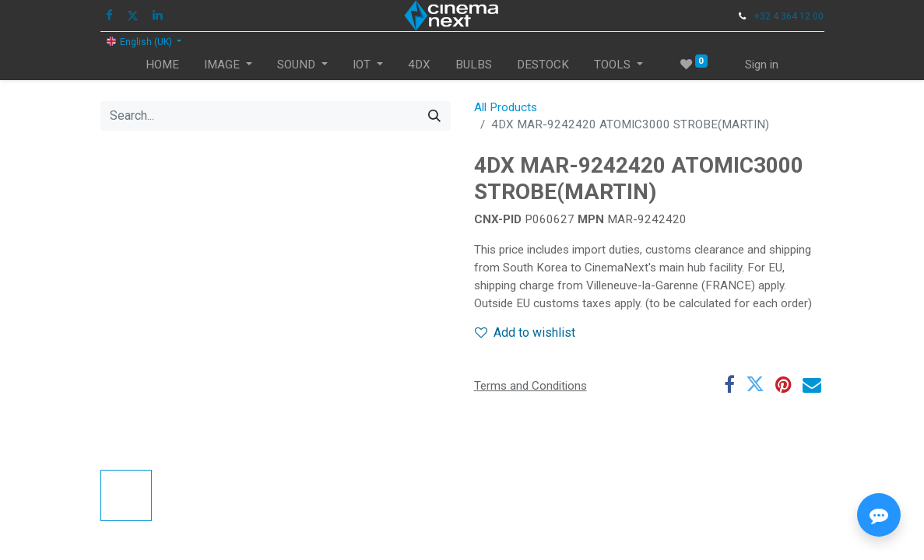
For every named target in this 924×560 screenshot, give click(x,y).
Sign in (762, 65)
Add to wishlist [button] (525, 332)
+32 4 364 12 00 (789, 16)
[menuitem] (162, 65)
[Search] (434, 116)
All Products (506, 107)
